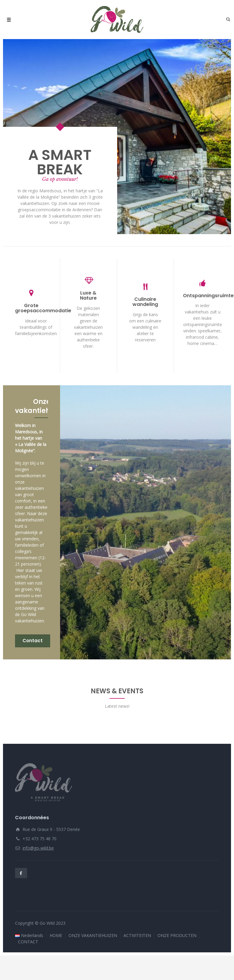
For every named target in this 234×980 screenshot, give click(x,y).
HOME (56, 954)
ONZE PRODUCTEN (177, 954)
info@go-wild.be (38, 866)
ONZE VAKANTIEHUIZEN (93, 954)
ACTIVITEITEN (137, 954)
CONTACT (28, 960)
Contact (33, 640)
